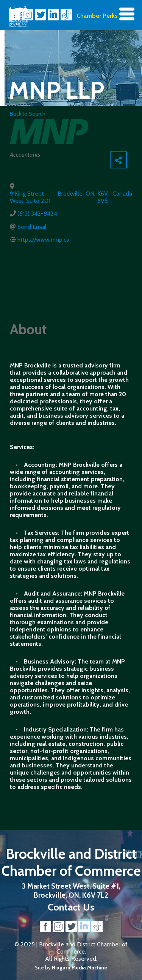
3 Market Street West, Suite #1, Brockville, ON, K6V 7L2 (71, 890)
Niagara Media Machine (80, 968)
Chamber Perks (97, 16)
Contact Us (71, 907)
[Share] (118, 160)
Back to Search (28, 114)
